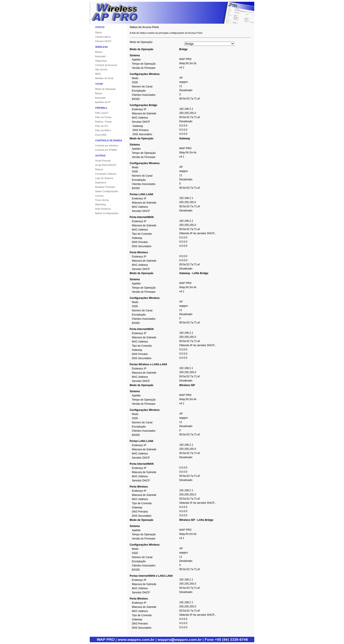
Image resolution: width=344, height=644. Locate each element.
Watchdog (98, 204)
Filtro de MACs (100, 130)
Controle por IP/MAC (104, 150)
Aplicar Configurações (104, 213)
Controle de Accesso (103, 65)
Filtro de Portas (101, 117)
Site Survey (99, 69)
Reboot (96, 169)
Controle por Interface (104, 145)
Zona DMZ (98, 135)
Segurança (98, 61)
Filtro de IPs (99, 126)
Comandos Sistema (103, 174)
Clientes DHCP (100, 41)
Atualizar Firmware (102, 187)
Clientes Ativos (100, 37)
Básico (96, 52)
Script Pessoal (100, 161)
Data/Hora (98, 183)
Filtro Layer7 (99, 113)
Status (96, 32)
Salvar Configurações (104, 191)
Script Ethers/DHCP (103, 165)
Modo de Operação (103, 89)
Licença (97, 196)
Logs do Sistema (101, 178)
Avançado (98, 56)
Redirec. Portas (101, 122)
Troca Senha (99, 200)
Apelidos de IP (100, 102)
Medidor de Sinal (101, 78)
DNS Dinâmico (100, 209)
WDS (95, 74)
